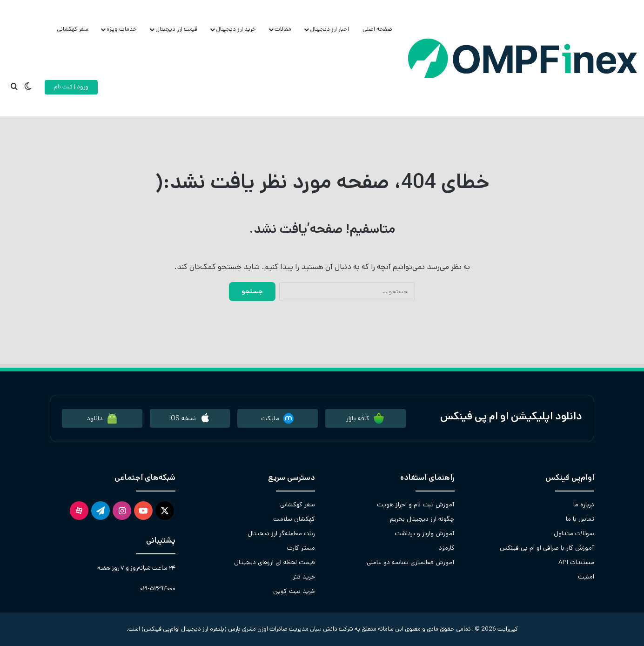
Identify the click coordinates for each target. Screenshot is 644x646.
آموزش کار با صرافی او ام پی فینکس (547, 548)
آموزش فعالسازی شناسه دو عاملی (411, 562)
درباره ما (584, 505)
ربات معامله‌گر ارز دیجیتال (281, 533)
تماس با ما (580, 519)
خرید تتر (304, 577)
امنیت (586, 577)
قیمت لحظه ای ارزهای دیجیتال (275, 562)
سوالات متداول (574, 533)
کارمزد (447, 548)
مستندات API (576, 562)
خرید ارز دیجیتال (236, 29)
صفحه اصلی (377, 29)
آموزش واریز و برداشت (425, 533)
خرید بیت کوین (294, 591)
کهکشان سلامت (294, 519)
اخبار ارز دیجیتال (329, 29)
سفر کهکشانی (73, 29)
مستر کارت (301, 548)
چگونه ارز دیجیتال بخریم (422, 519)
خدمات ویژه (122, 29)
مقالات (283, 29)
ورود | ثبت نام (71, 87)
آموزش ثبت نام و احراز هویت (416, 505)
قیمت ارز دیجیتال (176, 29)
